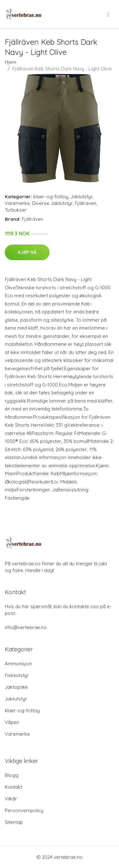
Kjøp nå (27, 252)
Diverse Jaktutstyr (52, 203)
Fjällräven (86, 203)
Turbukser (16, 210)
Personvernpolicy (24, 810)
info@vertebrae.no (26, 627)
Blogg (12, 775)
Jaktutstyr (82, 197)
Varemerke (17, 203)
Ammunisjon (18, 664)
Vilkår (11, 799)
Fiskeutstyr (17, 675)
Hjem (10, 62)
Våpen (12, 722)
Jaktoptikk (16, 687)
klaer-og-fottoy (51, 197)
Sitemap (14, 822)
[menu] (109, 14)
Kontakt (13, 787)
